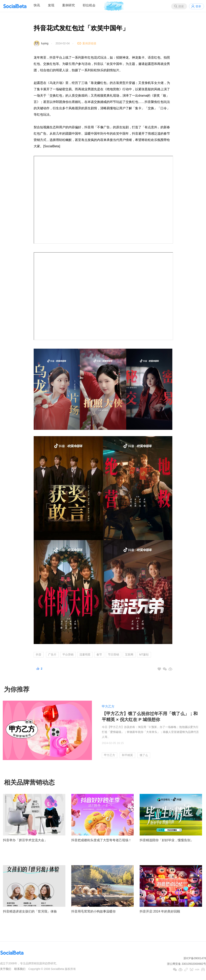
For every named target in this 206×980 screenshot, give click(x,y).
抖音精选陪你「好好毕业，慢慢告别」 (167, 840)
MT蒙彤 (144, 655)
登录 (198, 6)
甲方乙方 (108, 706)
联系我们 (20, 969)
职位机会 (89, 5)
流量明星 (85, 655)
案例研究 (69, 5)
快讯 (37, 5)
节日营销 (113, 655)
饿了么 (144, 755)
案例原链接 (89, 43)
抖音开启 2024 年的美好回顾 (160, 911)
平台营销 (68, 655)
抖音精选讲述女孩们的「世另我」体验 (30, 911)
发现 (51, 5)
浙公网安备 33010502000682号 (186, 964)
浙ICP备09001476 (195, 958)
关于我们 (6, 969)
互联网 (129, 655)
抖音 (39, 655)
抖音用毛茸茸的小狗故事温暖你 (93, 911)
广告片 (52, 655)
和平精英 (127, 755)
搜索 (181, 6)
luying (45, 43)
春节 (99, 655)
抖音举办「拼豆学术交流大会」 (25, 840)
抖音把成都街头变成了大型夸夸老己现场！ (101, 840)
